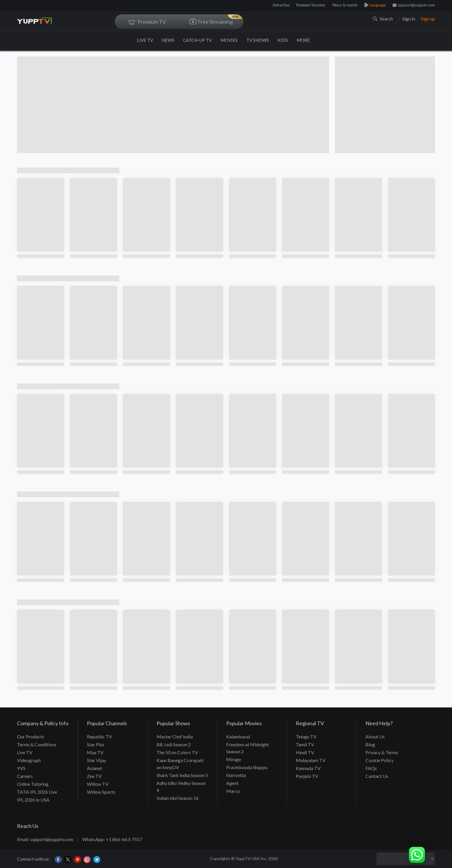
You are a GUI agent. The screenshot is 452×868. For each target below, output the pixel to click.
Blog (370, 744)
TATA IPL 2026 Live (37, 792)
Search (383, 19)
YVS (21, 768)
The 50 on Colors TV (177, 752)
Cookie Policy (379, 760)
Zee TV (94, 776)
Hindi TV (305, 752)
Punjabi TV (307, 776)
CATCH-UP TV (197, 40)
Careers (25, 776)
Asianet (94, 768)
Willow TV (98, 784)
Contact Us (377, 776)
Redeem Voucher (311, 5)
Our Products (31, 736)
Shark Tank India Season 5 (182, 775)
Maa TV (95, 752)
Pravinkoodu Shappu (247, 767)
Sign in (409, 19)
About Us (375, 736)
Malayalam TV (311, 760)
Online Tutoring (33, 784)
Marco (233, 791)
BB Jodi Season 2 (174, 744)
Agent (232, 783)
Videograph (29, 760)
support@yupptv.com (414, 5)
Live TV (25, 752)
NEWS (168, 40)
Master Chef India (175, 736)
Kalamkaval (238, 736)
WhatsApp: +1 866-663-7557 (112, 839)
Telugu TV (306, 736)
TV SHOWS (258, 40)
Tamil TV (305, 744)
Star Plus (96, 744)
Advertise (281, 5)
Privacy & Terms (382, 752)
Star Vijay (97, 760)
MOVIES (229, 40)
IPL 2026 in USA (33, 800)
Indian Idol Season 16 (178, 798)
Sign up (428, 19)
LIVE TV (145, 40)
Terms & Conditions (37, 744)
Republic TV (99, 736)
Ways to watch (345, 5)
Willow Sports (101, 792)
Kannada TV (308, 768)
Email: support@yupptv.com (45, 839)
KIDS (283, 40)
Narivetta (236, 775)
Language (375, 5)
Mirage (234, 759)
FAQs (371, 768)
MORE (306, 40)
